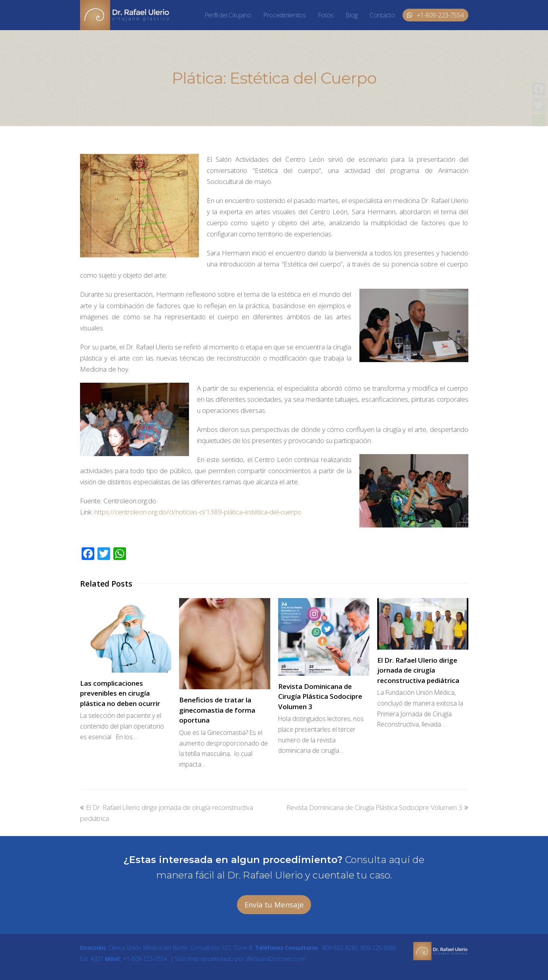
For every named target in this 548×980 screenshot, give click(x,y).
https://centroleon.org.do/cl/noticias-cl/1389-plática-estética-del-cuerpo (198, 512)
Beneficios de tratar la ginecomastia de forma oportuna (217, 710)
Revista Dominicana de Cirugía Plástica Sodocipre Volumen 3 (320, 696)
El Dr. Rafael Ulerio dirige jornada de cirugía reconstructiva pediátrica (418, 670)
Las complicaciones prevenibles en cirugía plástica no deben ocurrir (120, 693)
